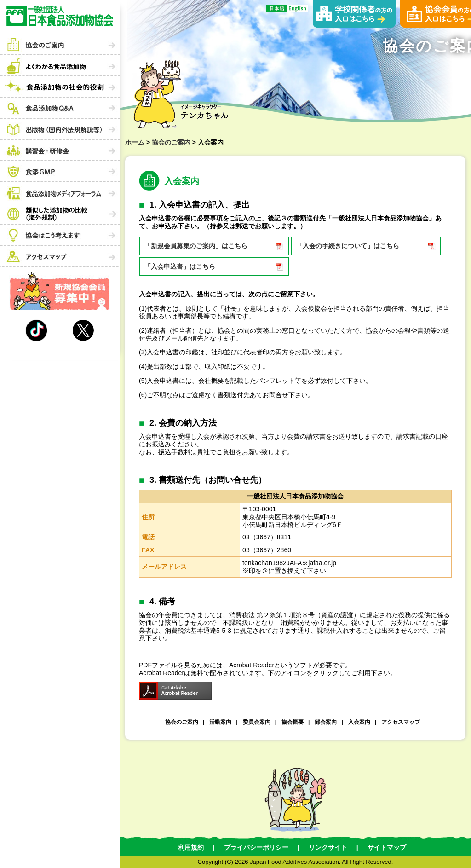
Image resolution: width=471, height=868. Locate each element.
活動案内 (220, 722)
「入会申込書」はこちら (180, 266)
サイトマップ (387, 847)
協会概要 (293, 722)
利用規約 (191, 847)
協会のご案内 (171, 142)
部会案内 (326, 722)
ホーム (135, 142)
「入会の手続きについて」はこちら (348, 246)
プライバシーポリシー (256, 847)
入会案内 (359, 722)
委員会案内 (257, 722)
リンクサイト (328, 847)
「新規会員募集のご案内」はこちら (196, 246)
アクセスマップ (401, 722)
